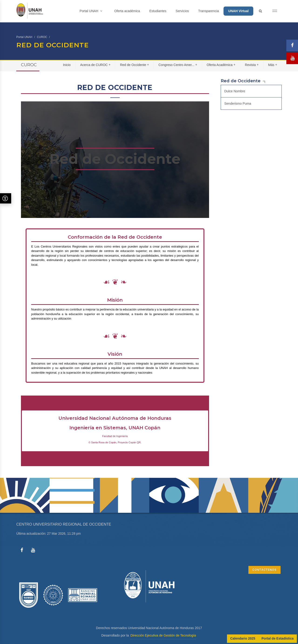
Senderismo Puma (238, 103)
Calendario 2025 (243, 638)
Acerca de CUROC (95, 65)
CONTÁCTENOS (264, 570)
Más (273, 65)
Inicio (67, 65)
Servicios (182, 11)
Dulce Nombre (235, 91)
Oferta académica (127, 11)
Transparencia (208, 11)
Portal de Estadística (278, 638)
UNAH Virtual (238, 11)
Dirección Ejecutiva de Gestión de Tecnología (163, 635)
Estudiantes (158, 11)
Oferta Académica (221, 65)
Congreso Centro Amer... (178, 65)
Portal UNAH (91, 11)
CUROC (42, 37)
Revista (252, 65)
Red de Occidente (134, 65)
